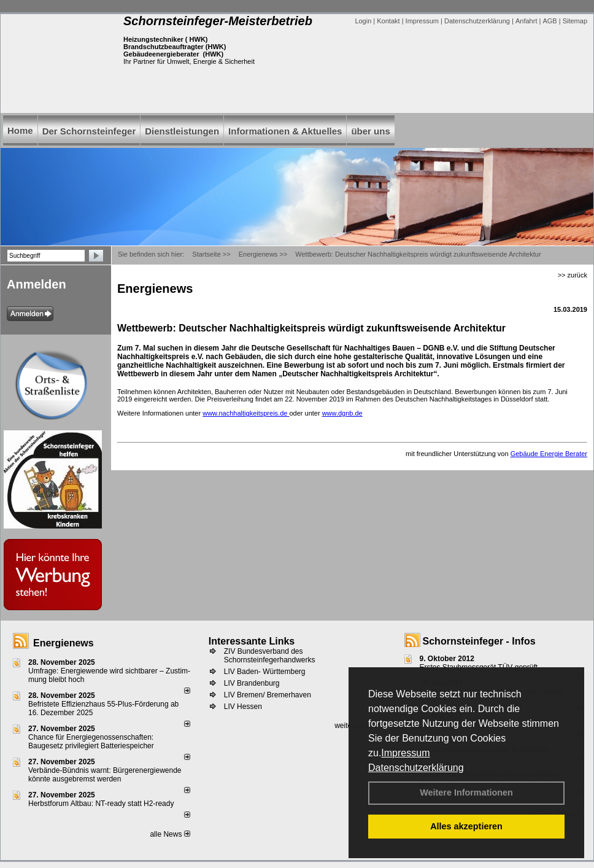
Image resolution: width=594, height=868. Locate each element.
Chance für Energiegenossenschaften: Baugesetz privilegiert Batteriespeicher (91, 742)
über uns (370, 131)
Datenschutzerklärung (416, 768)
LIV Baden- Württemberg (265, 672)
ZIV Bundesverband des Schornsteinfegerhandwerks (270, 656)
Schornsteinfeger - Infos (479, 641)
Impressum (405, 753)
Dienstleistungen (182, 131)
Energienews (64, 643)
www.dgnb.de (342, 413)
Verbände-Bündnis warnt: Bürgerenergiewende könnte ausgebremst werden (105, 775)
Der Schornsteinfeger (89, 131)
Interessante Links (252, 641)
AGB (550, 21)
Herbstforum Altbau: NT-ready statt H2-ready (101, 804)
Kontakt (388, 21)
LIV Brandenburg (252, 683)
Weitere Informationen (466, 792)
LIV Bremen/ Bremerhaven (268, 695)
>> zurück (573, 275)
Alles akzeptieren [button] (466, 826)
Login (363, 21)
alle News (170, 834)
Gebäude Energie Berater (549, 454)
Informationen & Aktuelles (285, 131)
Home (20, 130)
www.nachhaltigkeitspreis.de (246, 413)
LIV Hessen (243, 707)
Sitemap (575, 21)
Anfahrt (526, 21)
